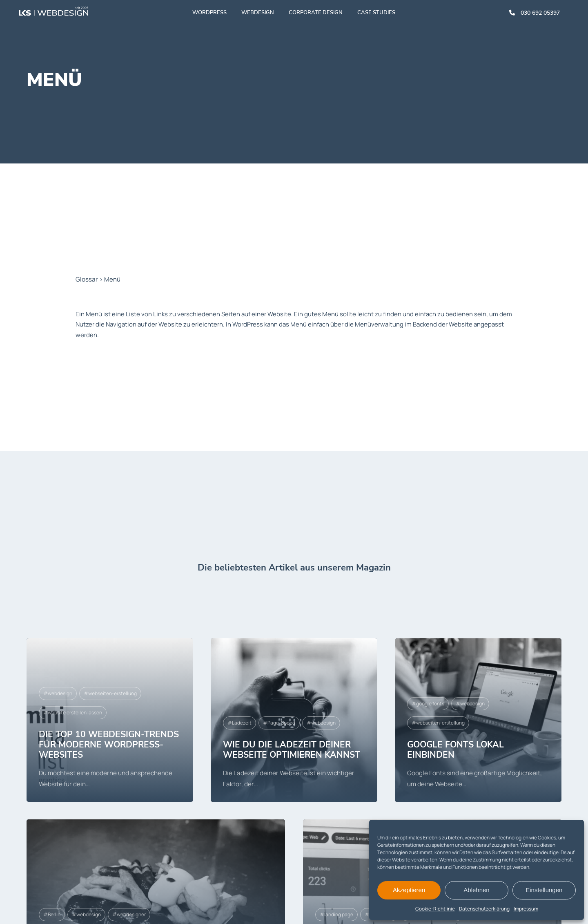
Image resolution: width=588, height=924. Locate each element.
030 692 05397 (535, 15)
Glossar (86, 279)
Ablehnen (476, 890)
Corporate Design (316, 14)
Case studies (377, 14)
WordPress (210, 14)
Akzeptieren (409, 890)
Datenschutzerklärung (484, 909)
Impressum (526, 909)
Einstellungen (544, 890)
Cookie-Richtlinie (435, 909)
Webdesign (258, 14)
